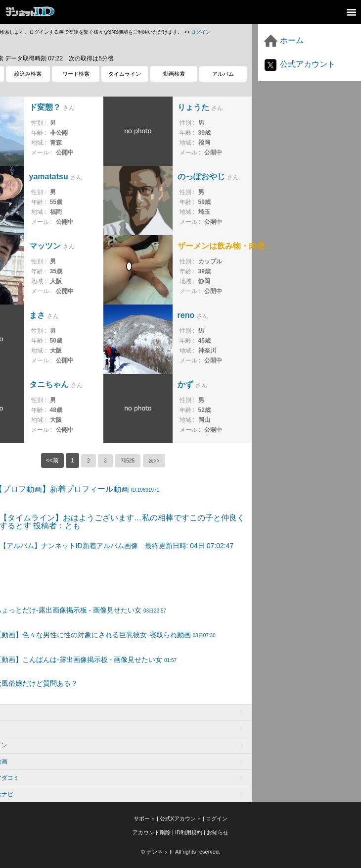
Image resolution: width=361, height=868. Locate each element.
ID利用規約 (189, 832)
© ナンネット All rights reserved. (180, 852)
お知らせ (218, 832)
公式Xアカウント (180, 818)
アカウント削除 (152, 832)
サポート (144, 818)
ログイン (201, 32)
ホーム (283, 40)
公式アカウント (299, 64)
